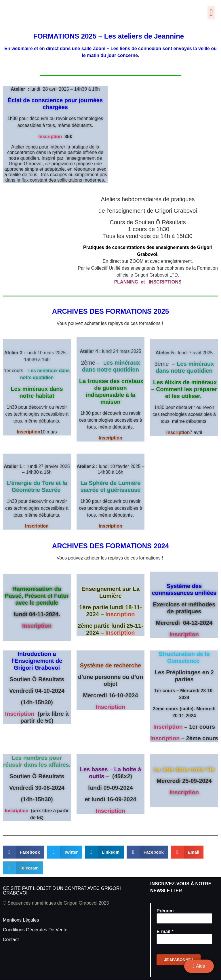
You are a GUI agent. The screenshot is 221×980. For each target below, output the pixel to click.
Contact (11, 940)
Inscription (50, 137)
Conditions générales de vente (35, 930)
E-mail (165, 932)
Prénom (165, 911)
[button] (211, 13)
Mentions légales (21, 920)
